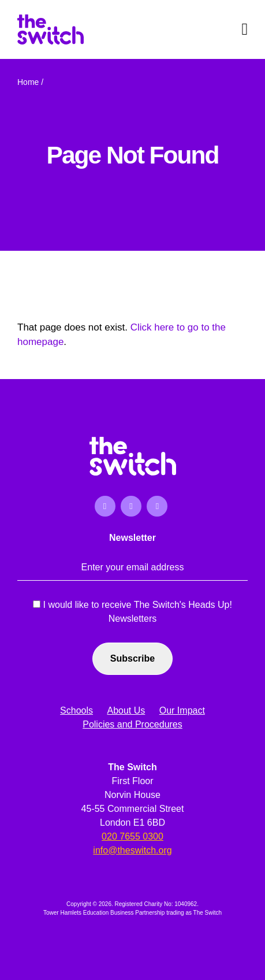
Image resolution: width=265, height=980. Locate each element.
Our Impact (182, 710)
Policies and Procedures (132, 724)
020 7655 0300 (132, 836)
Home (28, 82)
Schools (76, 710)
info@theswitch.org (132, 850)
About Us (126, 710)
